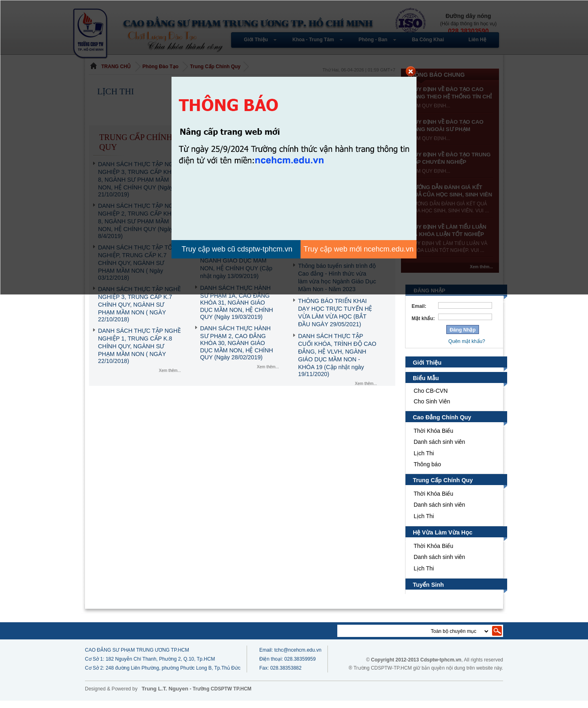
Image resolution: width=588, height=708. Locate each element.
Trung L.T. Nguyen (165, 696)
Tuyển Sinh (429, 592)
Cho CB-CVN (431, 398)
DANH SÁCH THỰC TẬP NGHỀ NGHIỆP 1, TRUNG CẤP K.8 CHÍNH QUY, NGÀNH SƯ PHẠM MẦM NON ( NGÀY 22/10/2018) (139, 346)
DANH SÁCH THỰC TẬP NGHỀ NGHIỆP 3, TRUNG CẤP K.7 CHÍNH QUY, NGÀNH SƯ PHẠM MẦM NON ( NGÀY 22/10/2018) (139, 304)
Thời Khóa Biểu (433, 438)
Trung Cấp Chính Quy (443, 488)
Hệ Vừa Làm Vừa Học (442, 540)
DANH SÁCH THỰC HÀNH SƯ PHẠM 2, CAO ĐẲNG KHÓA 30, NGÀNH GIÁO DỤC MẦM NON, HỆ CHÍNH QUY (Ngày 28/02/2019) (237, 343)
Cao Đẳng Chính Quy (442, 425)
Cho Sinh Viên (432, 409)
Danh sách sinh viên (439, 449)
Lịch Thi (425, 461)
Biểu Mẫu (426, 385)
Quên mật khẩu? (467, 349)
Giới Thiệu (427, 370)
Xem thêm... (170, 371)
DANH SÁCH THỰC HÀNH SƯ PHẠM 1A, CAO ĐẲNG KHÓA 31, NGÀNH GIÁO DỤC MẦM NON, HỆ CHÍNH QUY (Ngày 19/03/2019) (237, 302)
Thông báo (427, 472)
